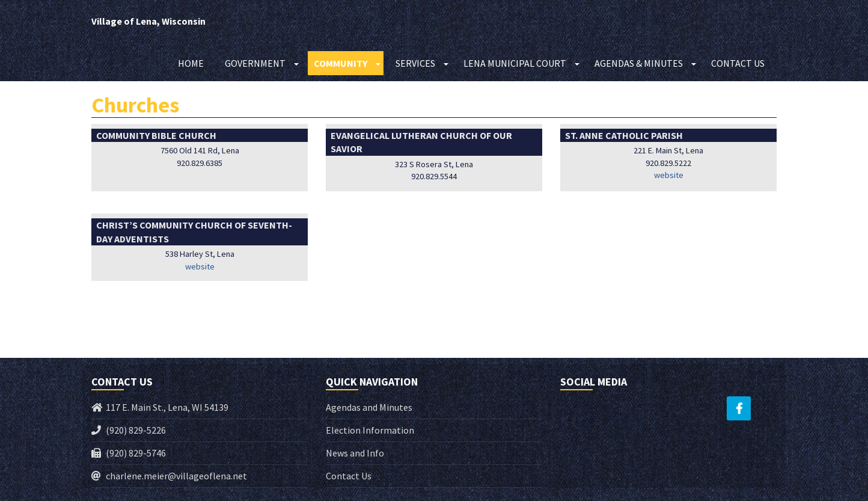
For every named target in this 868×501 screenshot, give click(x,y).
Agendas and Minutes (369, 407)
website (669, 175)
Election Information (370, 430)
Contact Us (738, 63)
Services (415, 63)
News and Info (355, 453)
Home (191, 63)
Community (341, 63)
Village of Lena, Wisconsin (148, 21)
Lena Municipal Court (515, 63)
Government (255, 63)
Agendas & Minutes (639, 63)
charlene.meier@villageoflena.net (176, 476)
